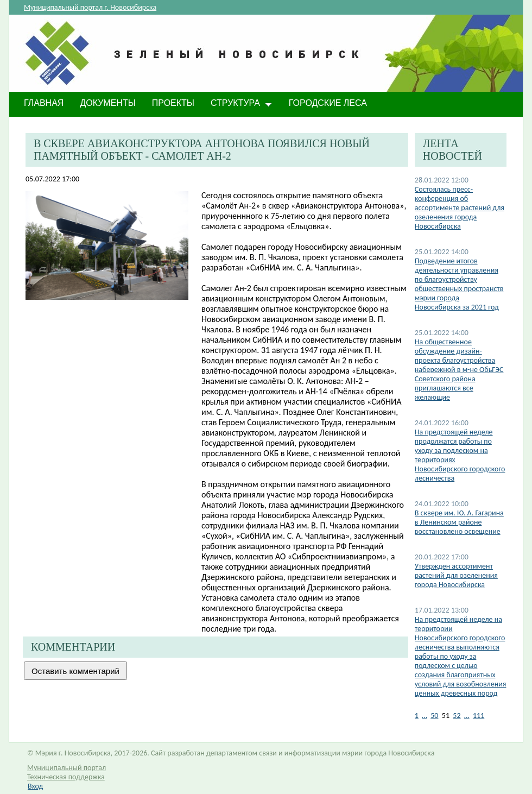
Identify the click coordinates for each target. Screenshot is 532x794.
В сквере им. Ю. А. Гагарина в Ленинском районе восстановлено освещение (459, 522)
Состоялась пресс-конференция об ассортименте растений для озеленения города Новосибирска (460, 208)
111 (479, 716)
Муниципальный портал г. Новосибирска (90, 7)
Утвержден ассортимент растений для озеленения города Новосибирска (456, 575)
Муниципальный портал (66, 768)
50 (434, 716)
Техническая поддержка (66, 777)
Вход (35, 786)
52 (457, 716)
